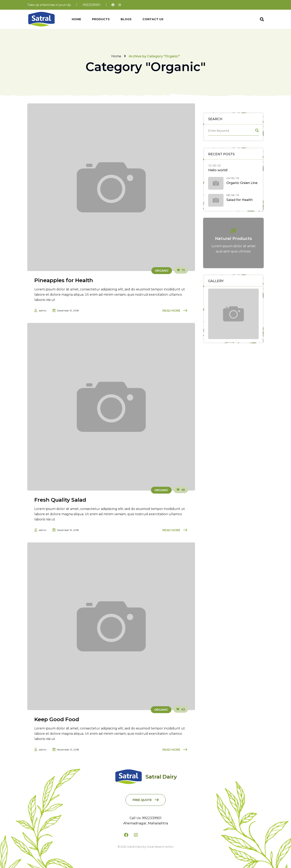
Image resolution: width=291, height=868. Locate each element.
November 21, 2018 (68, 750)
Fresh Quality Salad (60, 500)
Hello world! (218, 170)
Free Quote (142, 800)
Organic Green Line (242, 183)
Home (116, 56)
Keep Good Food (57, 719)
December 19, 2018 (68, 311)
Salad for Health (239, 200)
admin (43, 311)
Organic (162, 271)
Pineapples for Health (64, 280)
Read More (171, 311)
